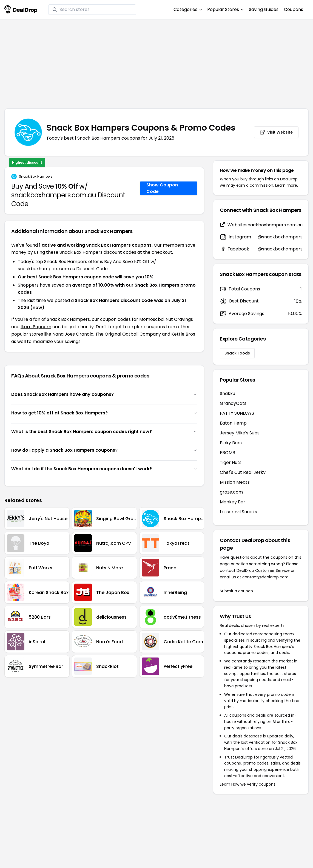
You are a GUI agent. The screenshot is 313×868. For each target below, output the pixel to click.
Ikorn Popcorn (36, 327)
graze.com (231, 492)
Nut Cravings (179, 319)
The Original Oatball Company (128, 334)
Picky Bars (231, 443)
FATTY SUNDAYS (237, 413)
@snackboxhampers (280, 237)
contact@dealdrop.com (265, 577)
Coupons (294, 9)
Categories (188, 9)
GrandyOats (233, 403)
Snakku (227, 393)
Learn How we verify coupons (248, 784)
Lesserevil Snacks (238, 512)
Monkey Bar (233, 502)
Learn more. (287, 185)
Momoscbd (151, 319)
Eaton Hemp (233, 423)
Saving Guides (264, 9)
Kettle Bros (183, 334)
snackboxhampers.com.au (274, 225)
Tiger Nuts (231, 462)
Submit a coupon (236, 591)
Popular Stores (225, 9)
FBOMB (227, 453)
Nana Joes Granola (73, 334)
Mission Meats (235, 482)
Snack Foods (237, 353)
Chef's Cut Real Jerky (243, 472)
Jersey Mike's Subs (240, 433)
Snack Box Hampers (36, 177)
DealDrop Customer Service (263, 570)
